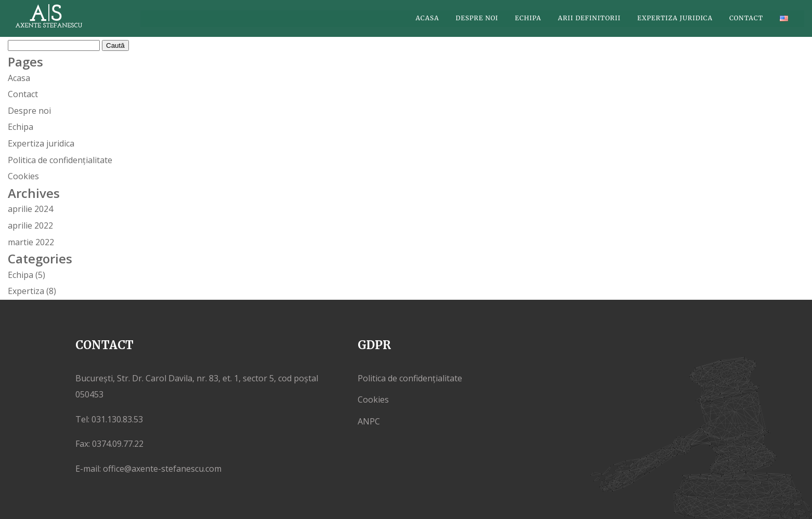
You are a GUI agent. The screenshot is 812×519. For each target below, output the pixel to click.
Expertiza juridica (675, 18)
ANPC (369, 421)
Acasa (428, 18)
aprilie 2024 (30, 209)
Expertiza (26, 291)
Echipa (528, 18)
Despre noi (477, 18)
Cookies (23, 176)
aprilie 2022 (30, 225)
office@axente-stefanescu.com (162, 469)
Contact (746, 18)
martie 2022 (31, 242)
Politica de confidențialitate (60, 160)
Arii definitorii (589, 18)
